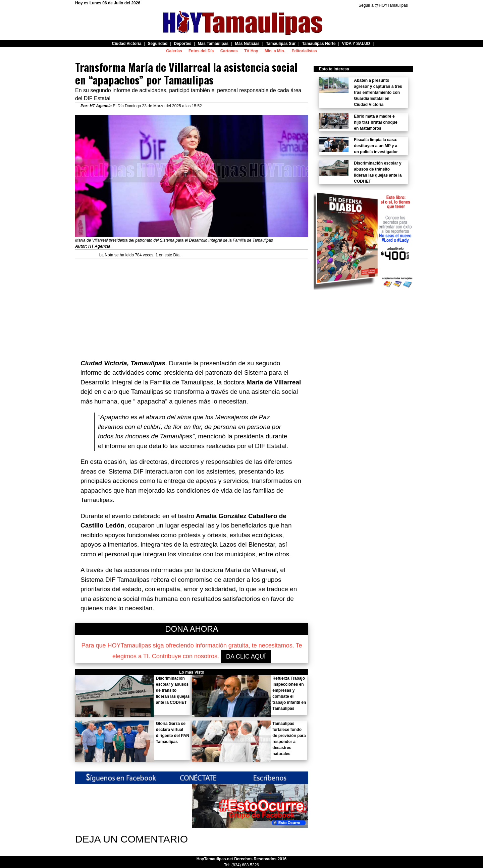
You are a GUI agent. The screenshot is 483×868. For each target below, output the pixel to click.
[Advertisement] (192, 305)
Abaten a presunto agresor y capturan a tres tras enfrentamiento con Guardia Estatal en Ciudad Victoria (378, 92)
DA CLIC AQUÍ (246, 657)
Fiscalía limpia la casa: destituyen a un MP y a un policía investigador (376, 146)
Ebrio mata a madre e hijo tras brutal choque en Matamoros (375, 122)
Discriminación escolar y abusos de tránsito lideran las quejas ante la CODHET (173, 690)
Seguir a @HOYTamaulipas (383, 5)
